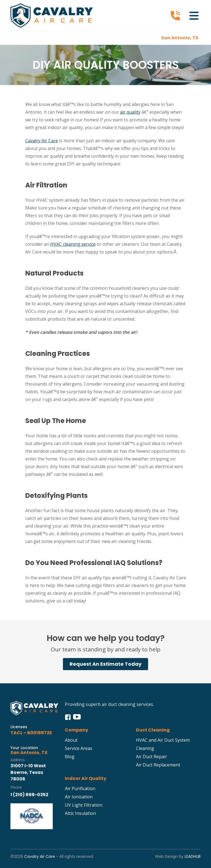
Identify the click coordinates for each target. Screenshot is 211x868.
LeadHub (193, 856)
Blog (70, 757)
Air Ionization (79, 797)
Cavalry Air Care (42, 141)
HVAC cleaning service (73, 244)
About (71, 740)
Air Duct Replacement (158, 765)
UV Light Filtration (84, 805)
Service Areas (79, 748)
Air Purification (80, 788)
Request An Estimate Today (105, 664)
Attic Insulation (80, 813)
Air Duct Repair (152, 757)
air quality (130, 112)
